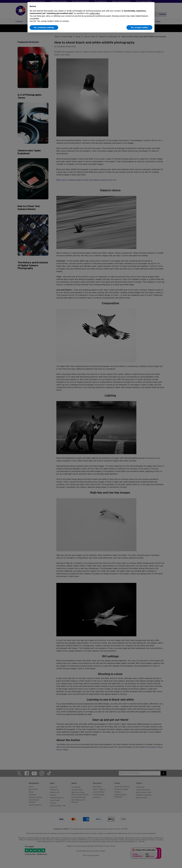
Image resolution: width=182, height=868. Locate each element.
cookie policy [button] (95, 13)
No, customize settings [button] (44, 27)
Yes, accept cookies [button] (139, 27)
